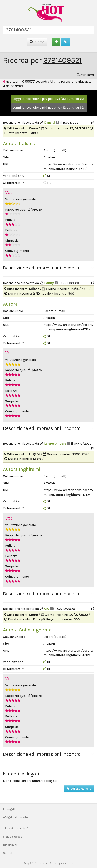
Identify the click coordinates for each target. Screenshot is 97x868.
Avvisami (85, 75)
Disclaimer (10, 845)
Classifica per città (16, 829)
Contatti (9, 853)
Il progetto (10, 809)
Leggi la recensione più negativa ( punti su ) (49, 107)
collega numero (79, 789)
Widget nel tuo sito (15, 817)
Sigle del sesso (13, 837)
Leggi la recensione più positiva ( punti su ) (49, 99)
